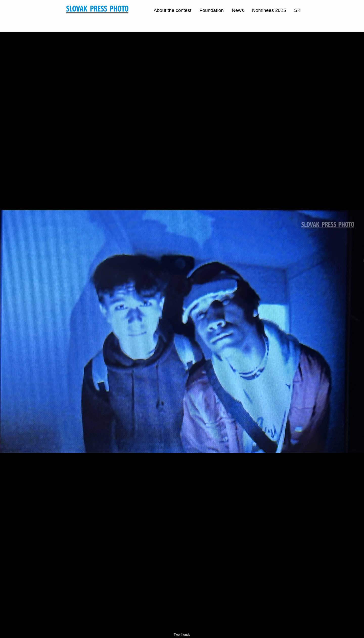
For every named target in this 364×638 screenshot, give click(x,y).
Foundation (212, 10)
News (238, 10)
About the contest (173, 10)
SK (297, 10)
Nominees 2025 (269, 10)
